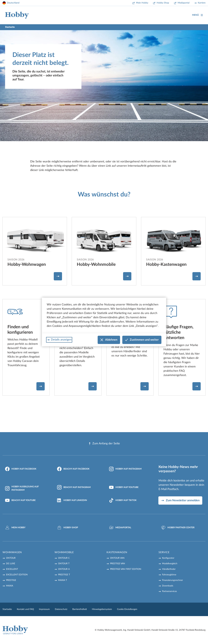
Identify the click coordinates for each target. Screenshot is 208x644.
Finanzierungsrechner (172, 580)
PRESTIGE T (64, 575)
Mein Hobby (142, 3)
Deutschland (13, 3)
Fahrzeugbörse (169, 575)
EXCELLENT (12, 569)
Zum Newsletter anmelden (183, 500)
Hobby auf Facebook (21, 469)
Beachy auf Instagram (74, 487)
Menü (198, 15)
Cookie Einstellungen (127, 609)
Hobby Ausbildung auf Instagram (22, 488)
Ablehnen (109, 340)
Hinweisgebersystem (102, 609)
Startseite (7, 609)
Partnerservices (169, 591)
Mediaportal (184, 3)
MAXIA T (62, 580)
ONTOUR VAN (117, 558)
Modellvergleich (170, 564)
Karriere (202, 3)
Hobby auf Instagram (125, 469)
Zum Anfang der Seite (104, 444)
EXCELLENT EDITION (17, 575)
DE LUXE (11, 564)
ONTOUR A (64, 569)
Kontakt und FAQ (25, 609)
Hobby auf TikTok (123, 500)
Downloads (168, 586)
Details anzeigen (61, 340)
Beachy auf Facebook (73, 469)
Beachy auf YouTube (20, 500)
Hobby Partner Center (178, 528)
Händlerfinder (169, 569)
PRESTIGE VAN (118, 564)
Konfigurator (168, 558)
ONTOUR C (64, 558)
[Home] (17, 15)
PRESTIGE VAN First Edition (126, 569)
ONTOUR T (64, 564)
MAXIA (10, 586)
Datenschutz (61, 609)
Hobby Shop (163, 3)
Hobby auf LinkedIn (72, 500)
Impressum (44, 609)
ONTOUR (11, 558)
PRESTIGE (11, 580)
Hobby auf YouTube (124, 487)
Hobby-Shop (68, 528)
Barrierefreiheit (80, 609)
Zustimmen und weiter (142, 340)
